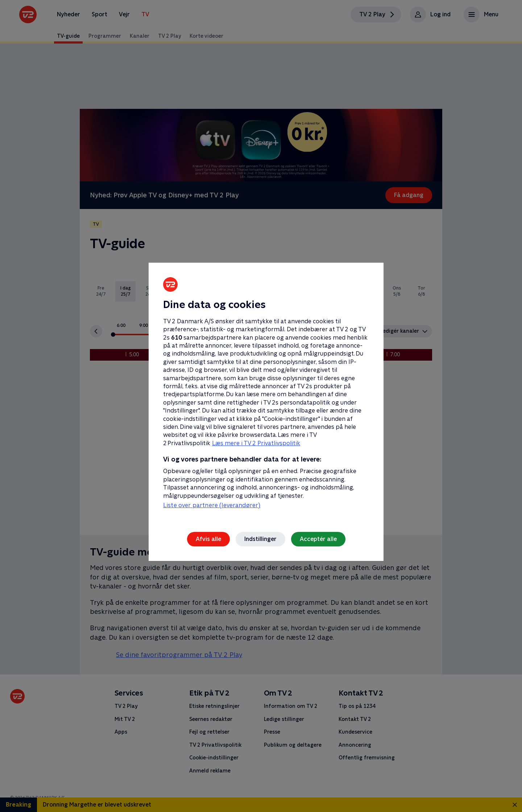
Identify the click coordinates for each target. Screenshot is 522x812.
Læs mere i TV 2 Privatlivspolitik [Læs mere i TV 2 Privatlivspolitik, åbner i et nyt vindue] (256, 443)
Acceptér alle (318, 539)
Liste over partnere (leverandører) (212, 505)
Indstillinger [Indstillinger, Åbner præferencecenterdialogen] (260, 539)
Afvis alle (208, 539)
